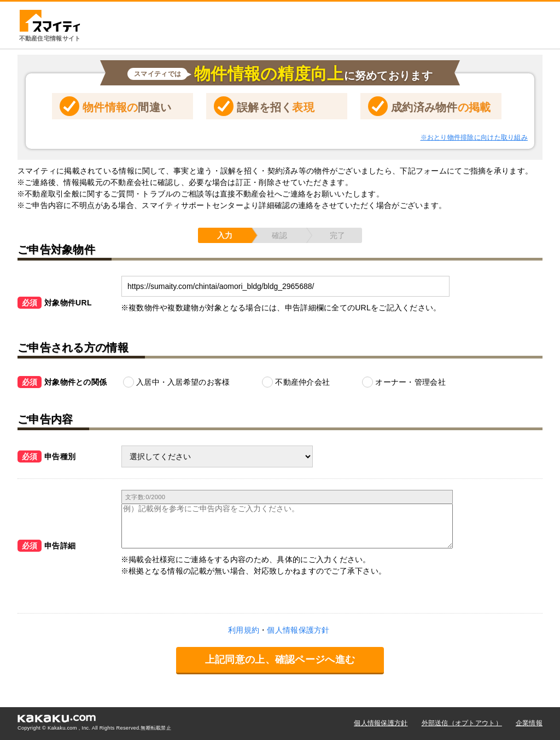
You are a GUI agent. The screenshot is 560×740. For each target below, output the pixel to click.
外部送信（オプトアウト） (462, 723)
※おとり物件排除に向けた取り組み (474, 137)
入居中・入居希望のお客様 (183, 382)
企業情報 (529, 723)
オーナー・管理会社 (410, 382)
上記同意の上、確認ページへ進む (280, 660)
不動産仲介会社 (302, 382)
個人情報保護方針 (381, 723)
